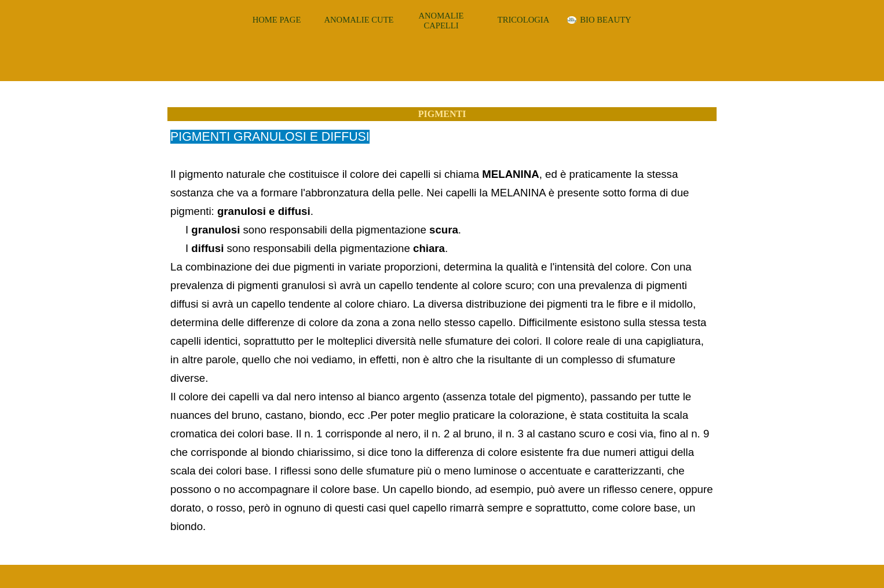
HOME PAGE (277, 20)
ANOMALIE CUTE (359, 20)
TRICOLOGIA (524, 20)
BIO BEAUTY (605, 20)
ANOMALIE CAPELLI (441, 21)
